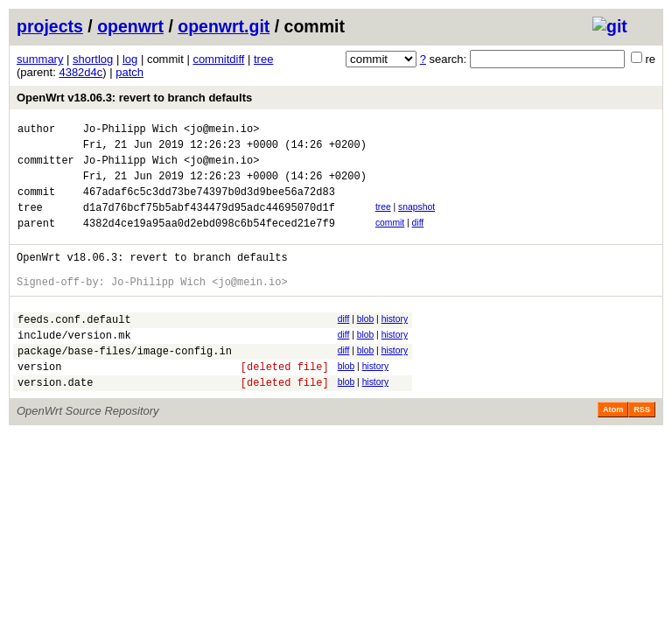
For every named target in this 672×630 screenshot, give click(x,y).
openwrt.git (224, 26)
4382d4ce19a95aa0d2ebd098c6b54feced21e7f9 (209, 241)
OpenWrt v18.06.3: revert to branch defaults (134, 98)
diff (418, 238)
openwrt (130, 26)
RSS (642, 449)
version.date (55, 421)
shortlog (93, 59)
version (39, 403)
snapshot (416, 220)
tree (263, 59)
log (130, 59)
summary (40, 59)
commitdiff (218, 59)
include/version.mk (74, 366)
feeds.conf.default (74, 348)
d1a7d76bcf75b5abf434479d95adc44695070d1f (209, 223)
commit (390, 238)
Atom (613, 449)
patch (129, 72)
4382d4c (80, 72)
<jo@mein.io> (221, 131)
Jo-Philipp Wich (130, 131)
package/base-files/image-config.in (125, 385)
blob (366, 345)
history (395, 345)
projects (50, 26)
